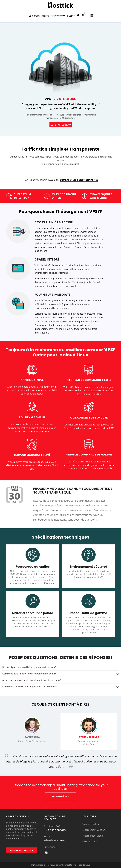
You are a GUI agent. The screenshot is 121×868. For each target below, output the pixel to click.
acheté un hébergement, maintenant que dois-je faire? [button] (32, 680)
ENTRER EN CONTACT (22, 850)
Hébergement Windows (94, 830)
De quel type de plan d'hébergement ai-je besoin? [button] (29, 667)
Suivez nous (50, 847)
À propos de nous (82, 865)
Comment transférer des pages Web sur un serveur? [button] (30, 687)
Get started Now (61, 125)
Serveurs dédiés (90, 824)
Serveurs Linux (90, 842)
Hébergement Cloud (92, 836)
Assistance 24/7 (52, 826)
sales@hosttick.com (54, 840)
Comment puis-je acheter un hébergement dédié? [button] (29, 674)
